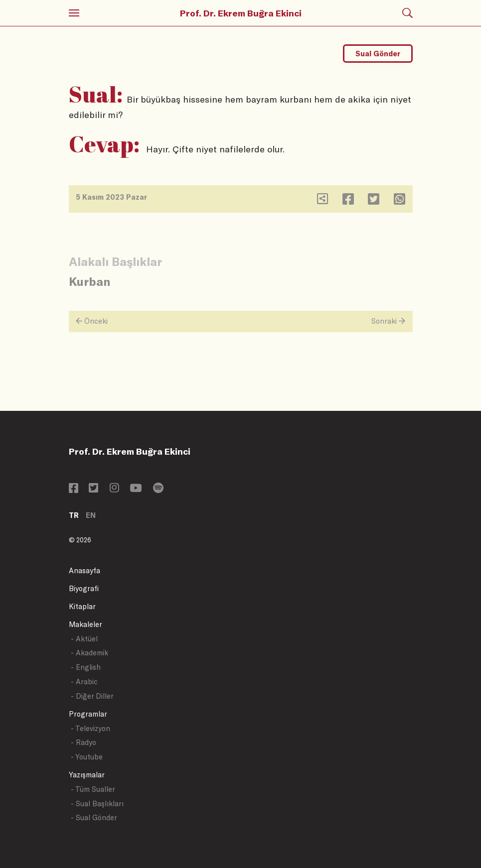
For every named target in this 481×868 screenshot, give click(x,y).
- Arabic (84, 682)
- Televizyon (90, 728)
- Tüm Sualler (93, 789)
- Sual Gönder (94, 817)
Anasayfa (84, 570)
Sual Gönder (378, 54)
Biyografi (84, 588)
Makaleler (85, 624)
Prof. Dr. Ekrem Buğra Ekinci (241, 13)
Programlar (88, 714)
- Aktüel (84, 639)
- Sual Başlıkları (97, 804)
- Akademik (89, 653)
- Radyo (83, 742)
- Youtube (87, 757)
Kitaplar (82, 606)
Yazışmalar (87, 775)
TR (74, 515)
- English (86, 667)
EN (91, 515)
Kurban (89, 281)
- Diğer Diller (92, 696)
